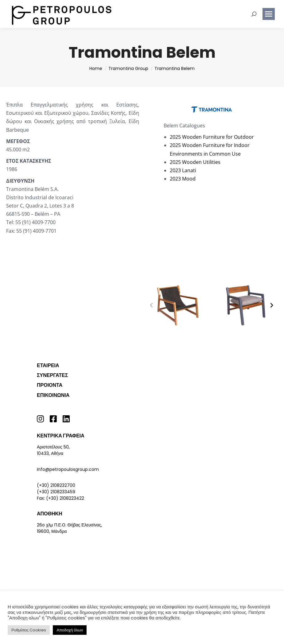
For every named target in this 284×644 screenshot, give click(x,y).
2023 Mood (183, 179)
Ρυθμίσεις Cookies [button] (29, 630)
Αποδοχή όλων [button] (70, 630)
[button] (151, 305)
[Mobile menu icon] (269, 14)
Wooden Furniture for (207, 137)
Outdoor (244, 137)
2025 (175, 137)
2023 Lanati (183, 170)
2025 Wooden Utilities (195, 162)
